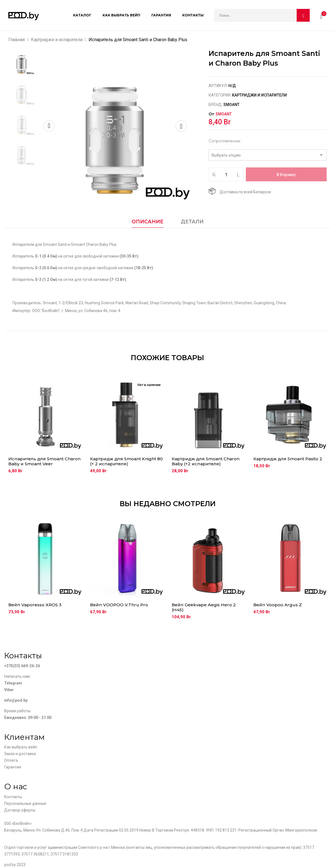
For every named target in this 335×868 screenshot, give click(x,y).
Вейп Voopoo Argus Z (278, 605)
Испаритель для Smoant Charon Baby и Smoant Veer (44, 461)
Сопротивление (224, 141)
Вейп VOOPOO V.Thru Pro (119, 605)
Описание (147, 222)
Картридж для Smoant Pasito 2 (288, 459)
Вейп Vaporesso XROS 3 (35, 605)
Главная (17, 40)
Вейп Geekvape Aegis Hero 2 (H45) (204, 607)
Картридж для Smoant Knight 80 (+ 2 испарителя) (126, 461)
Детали (192, 222)
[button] (321, 15)
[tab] (147, 223)
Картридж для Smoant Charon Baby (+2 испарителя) (206, 461)
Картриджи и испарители (57, 40)
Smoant (231, 105)
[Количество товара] (226, 175)
